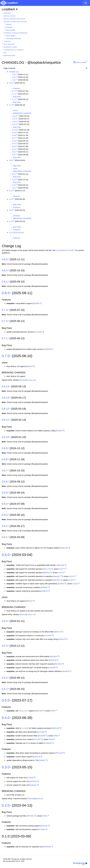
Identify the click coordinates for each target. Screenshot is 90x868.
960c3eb (39, 711)
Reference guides (10, 47)
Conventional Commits (65, 250)
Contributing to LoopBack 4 (14, 50)
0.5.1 (14, 188)
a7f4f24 (61, 584)
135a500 (48, 743)
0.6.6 (14, 141)
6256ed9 (47, 847)
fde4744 (58, 632)
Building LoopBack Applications (15, 22)
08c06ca (66, 671)
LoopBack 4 (10, 9)
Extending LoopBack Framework (16, 33)
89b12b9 (56, 728)
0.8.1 (14, 80)
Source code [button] (80, 62)
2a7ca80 (41, 732)
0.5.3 (14, 180)
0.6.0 (11, 160)
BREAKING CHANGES (22, 113)
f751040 (59, 753)
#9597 (53, 711)
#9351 (45, 816)
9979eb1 (31, 816)
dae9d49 (42, 736)
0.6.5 (14, 144)
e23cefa (30, 778)
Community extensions (13, 39)
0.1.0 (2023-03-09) (16, 233)
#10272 (62, 569)
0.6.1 (14, 155)
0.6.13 (15, 119)
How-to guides (10, 30)
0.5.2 (14, 185)
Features (17, 88)
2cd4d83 (52, 668)
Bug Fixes (17, 97)
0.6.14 (15, 116)
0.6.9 (14, 132)
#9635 (56, 736)
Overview (7, 13)
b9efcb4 (29, 601)
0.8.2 (14, 77)
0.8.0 (11, 83)
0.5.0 (11, 191)
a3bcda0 (61, 565)
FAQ (5, 53)
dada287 (57, 576)
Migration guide (9, 56)
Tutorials (8, 24)
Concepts (7, 41)
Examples (9, 27)
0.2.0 (11, 221)
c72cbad (38, 332)
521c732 (47, 569)
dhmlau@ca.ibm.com (28, 380)
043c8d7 (44, 826)
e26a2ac (33, 785)
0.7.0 (11, 105)
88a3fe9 (29, 366)
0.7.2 (14, 94)
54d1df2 (59, 431)
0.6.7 (14, 138)
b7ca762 (37, 739)
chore (15, 110)
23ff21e (45, 591)
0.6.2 (14, 152)
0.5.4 (14, 174)
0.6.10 (15, 130)
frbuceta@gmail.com (35, 799)
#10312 (76, 584)
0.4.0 (11, 199)
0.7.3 (14, 91)
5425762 (33, 781)
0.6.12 (15, 122)
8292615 (53, 660)
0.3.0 (11, 210)
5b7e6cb (58, 664)
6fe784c (57, 580)
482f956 (36, 303)
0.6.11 (15, 124)
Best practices (9, 44)
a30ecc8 (37, 757)
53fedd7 (45, 587)
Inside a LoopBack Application (14, 19)
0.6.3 (14, 149)
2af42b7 (42, 760)
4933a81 (54, 656)
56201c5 (62, 639)
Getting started (10, 16)
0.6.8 (14, 135)
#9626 (51, 739)
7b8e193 (64, 548)
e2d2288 (47, 349)
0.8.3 (14, 74)
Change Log (14, 72)
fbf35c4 (47, 573)
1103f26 (48, 635)
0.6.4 (14, 146)
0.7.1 (14, 99)
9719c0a (42, 829)
